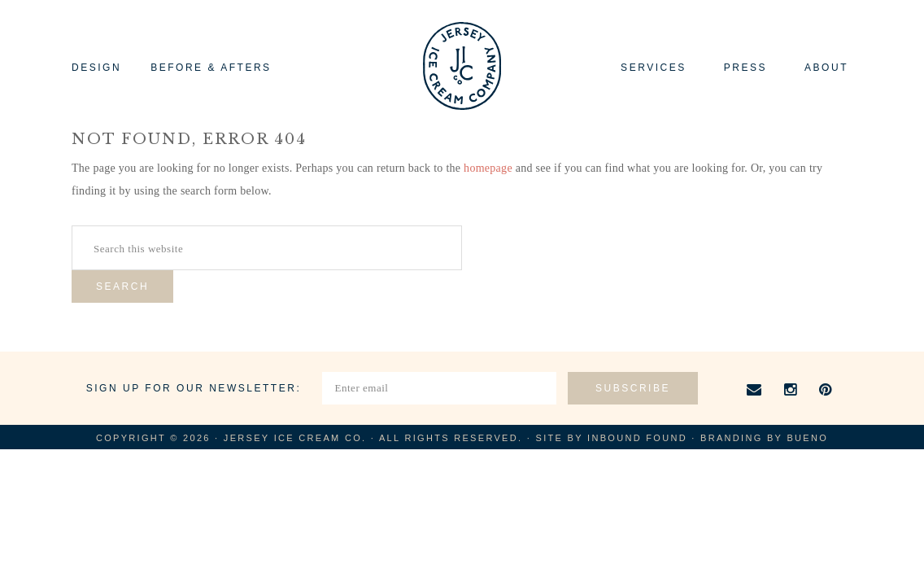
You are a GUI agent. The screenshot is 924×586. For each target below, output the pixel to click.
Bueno (807, 438)
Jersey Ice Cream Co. (295, 438)
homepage (488, 168)
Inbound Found (637, 438)
